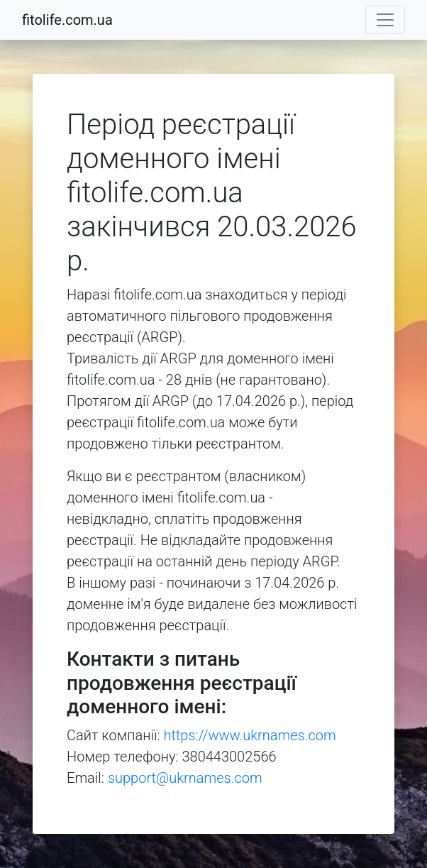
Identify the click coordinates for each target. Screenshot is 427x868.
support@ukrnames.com (185, 778)
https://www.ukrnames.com (250, 735)
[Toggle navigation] (385, 20)
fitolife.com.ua (67, 20)
